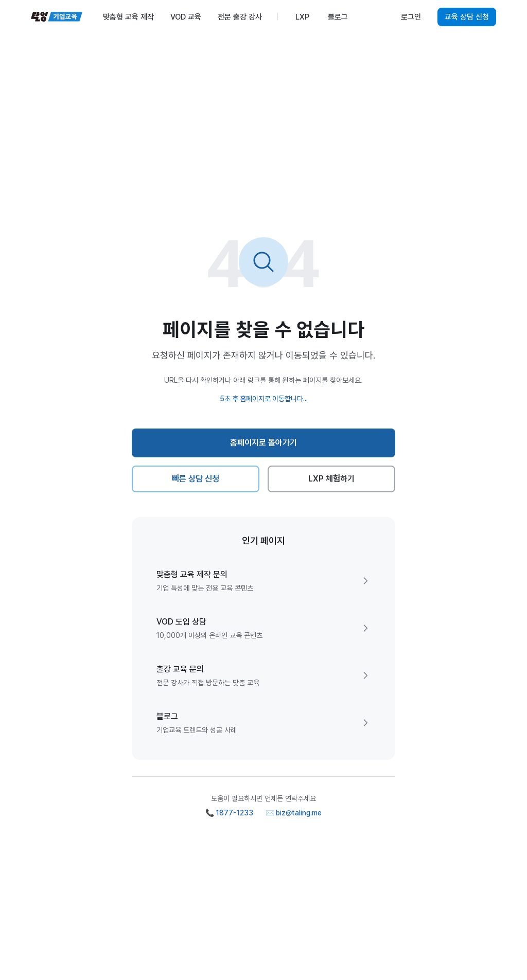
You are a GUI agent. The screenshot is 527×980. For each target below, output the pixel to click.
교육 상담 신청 (467, 17)
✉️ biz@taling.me (294, 813)
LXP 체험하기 (332, 479)
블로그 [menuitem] (338, 17)
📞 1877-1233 (229, 813)
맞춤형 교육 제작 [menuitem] (128, 17)
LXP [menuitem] (302, 17)
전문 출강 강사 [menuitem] (240, 17)
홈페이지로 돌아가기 (264, 443)
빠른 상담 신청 (196, 479)
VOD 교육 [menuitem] (186, 17)
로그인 (411, 17)
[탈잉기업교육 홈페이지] (57, 17)
